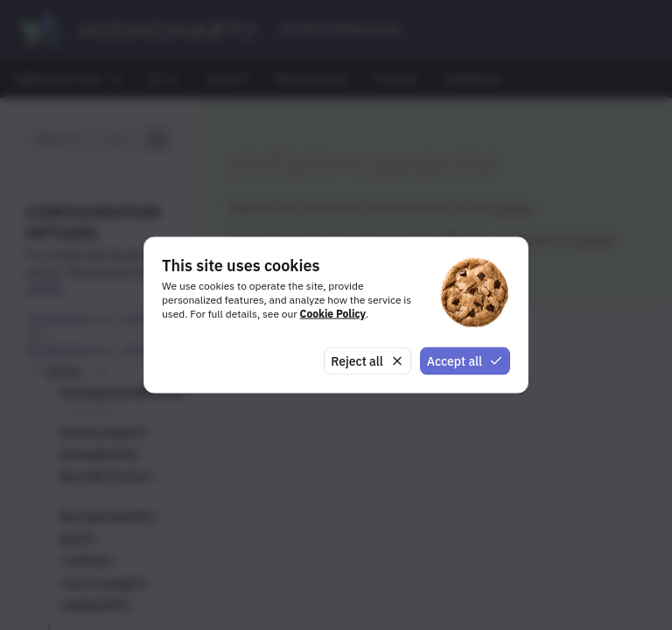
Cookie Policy (333, 313)
